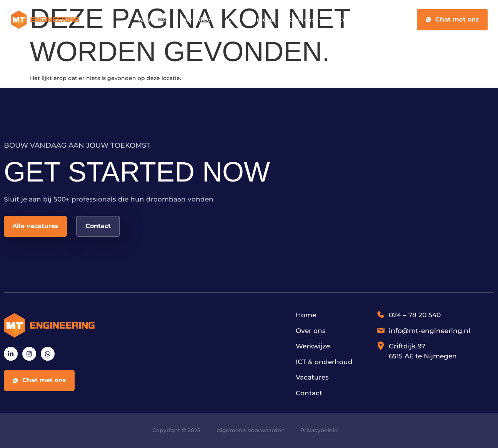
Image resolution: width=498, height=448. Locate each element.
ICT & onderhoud (250, 20)
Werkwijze (196, 20)
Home (306, 315)
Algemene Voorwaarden (251, 430)
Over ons (306, 20)
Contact (350, 20)
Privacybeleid (319, 430)
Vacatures (151, 20)
